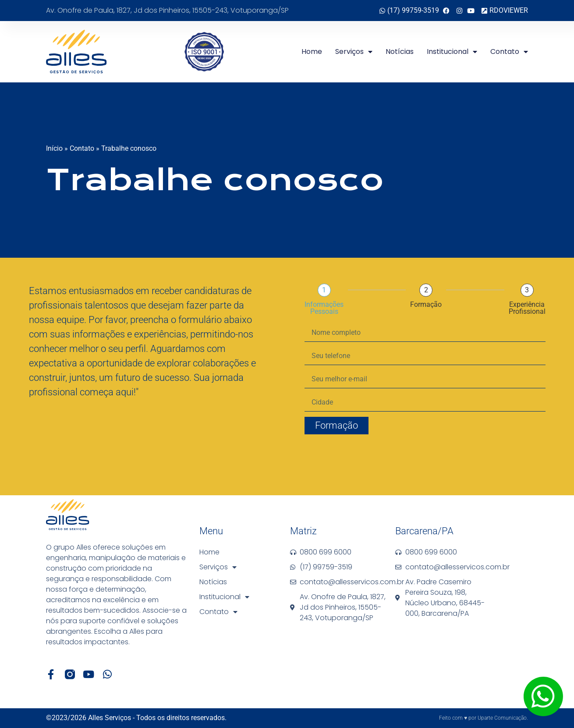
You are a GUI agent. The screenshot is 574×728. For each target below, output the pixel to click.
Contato (509, 52)
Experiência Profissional (527, 308)
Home (312, 51)
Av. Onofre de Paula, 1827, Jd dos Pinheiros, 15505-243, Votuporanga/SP (167, 10)
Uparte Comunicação (502, 718)
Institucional (452, 52)
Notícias (400, 51)
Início (54, 148)
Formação (426, 305)
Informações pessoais (324, 308)
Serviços (354, 52)
